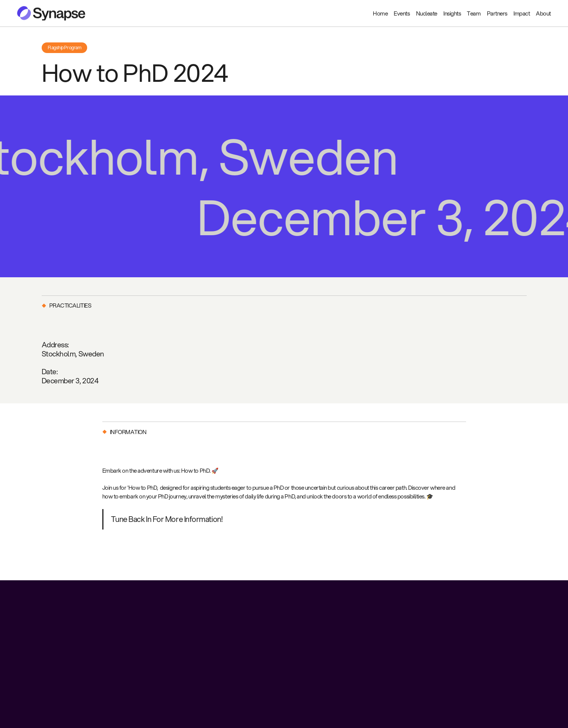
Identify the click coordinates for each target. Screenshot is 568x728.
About (543, 13)
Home (380, 13)
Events (402, 13)
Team (474, 13)
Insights (452, 13)
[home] (51, 13)
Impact (522, 13)
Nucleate (427, 13)
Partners (497, 13)
